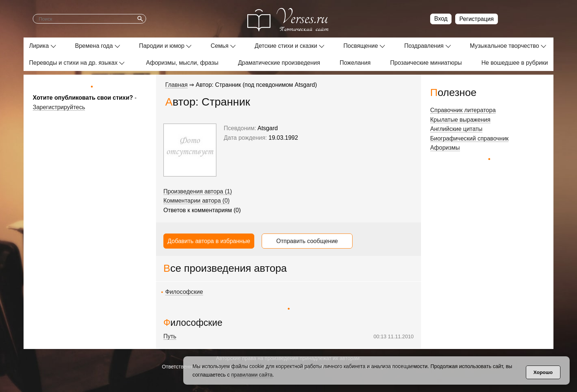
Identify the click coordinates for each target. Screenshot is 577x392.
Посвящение (361, 46)
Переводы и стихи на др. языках (73, 63)
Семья (219, 46)
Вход (441, 19)
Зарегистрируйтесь (59, 107)
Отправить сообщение (307, 241)
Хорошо (543, 372)
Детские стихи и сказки (286, 46)
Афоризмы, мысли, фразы (182, 63)
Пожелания (355, 63)
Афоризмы (445, 148)
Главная (176, 85)
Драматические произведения (279, 63)
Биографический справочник (469, 138)
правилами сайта (252, 375)
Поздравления (424, 46)
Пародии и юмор (162, 46)
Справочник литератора (463, 110)
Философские (184, 292)
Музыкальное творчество (505, 46)
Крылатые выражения (460, 120)
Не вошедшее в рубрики (515, 63)
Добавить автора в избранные (209, 241)
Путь (170, 336)
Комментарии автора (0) (197, 201)
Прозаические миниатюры (426, 63)
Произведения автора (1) (198, 191)
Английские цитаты (456, 129)
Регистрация (477, 19)
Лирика (39, 46)
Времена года (94, 46)
